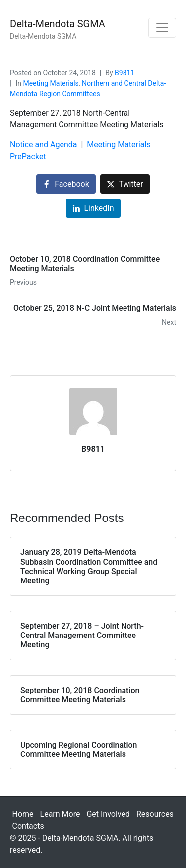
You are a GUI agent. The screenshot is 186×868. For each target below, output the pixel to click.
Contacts (28, 826)
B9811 (124, 73)
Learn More (60, 814)
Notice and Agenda (44, 145)
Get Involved (108, 814)
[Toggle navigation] (162, 28)
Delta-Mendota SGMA (58, 24)
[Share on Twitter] (125, 184)
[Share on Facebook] (66, 184)
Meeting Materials (51, 83)
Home (23, 814)
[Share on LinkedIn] (93, 208)
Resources (155, 814)
